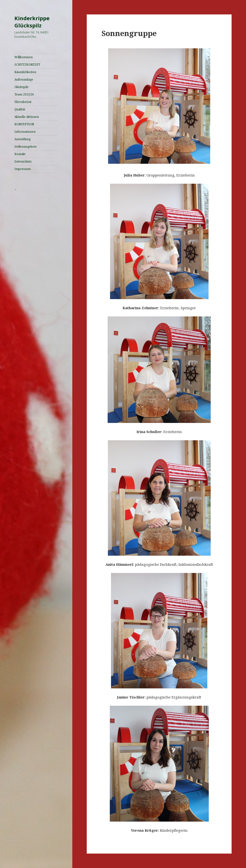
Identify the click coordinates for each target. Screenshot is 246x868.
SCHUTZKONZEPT (27, 65)
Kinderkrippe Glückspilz (32, 22)
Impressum (23, 169)
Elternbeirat (23, 102)
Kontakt (20, 154)
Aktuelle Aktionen (27, 117)
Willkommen (24, 57)
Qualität (20, 109)
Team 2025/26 (24, 94)
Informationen (25, 132)
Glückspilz (22, 87)
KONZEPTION (24, 124)
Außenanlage (24, 79)
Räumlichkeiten (25, 72)
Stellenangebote (26, 147)
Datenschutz (23, 161)
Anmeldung (22, 139)
